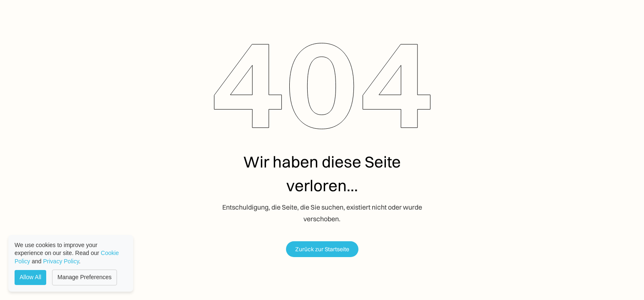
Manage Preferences (85, 277)
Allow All (30, 277)
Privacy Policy (61, 261)
